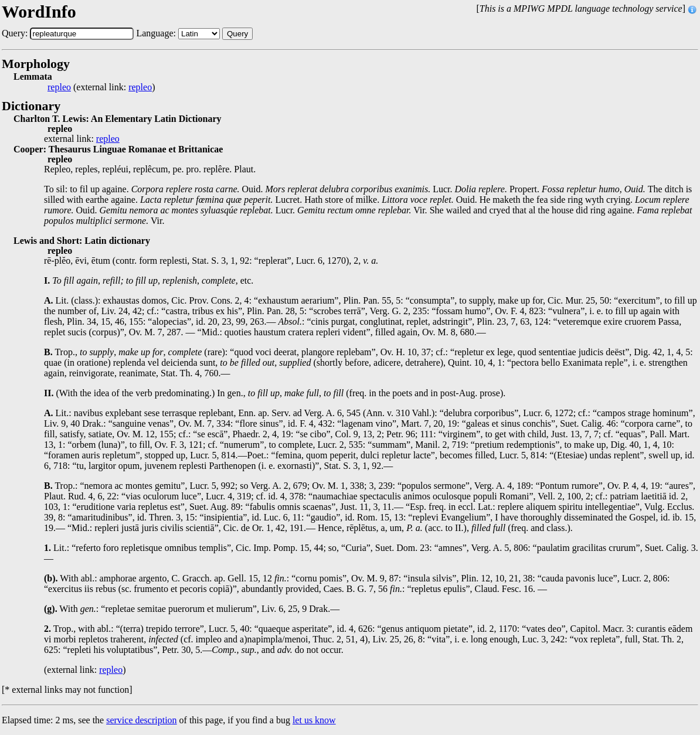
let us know (314, 720)
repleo (59, 87)
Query (237, 34)
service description (141, 720)
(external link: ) (101, 87)
